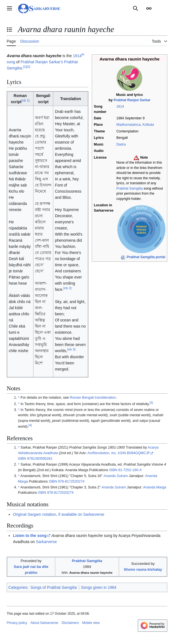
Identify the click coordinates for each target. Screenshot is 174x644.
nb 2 (67, 288)
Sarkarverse (46, 542)
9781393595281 (40, 459)
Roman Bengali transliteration (93, 398)
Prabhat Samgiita (129, 188)
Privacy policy (17, 623)
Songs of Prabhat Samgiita (54, 587)
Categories (18, 587)
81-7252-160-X (130, 470)
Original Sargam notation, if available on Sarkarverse (59, 514)
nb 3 (71, 349)
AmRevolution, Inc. (102, 453)
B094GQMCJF (138, 453)
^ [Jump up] (19, 398)
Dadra (121, 144)
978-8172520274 (71, 481)
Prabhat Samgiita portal (146, 257)
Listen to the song (30, 536)
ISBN (22, 459)
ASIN (122, 453)
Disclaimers (70, 623)
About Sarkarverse (44, 623)
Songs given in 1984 (99, 587)
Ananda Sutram (116, 476)
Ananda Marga (155, 487)
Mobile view (91, 623)
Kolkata (148, 125)
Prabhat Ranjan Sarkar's (42, 62)
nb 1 (26, 100)
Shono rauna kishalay (143, 569)
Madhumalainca (128, 125)
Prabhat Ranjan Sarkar (132, 100)
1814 (120, 106)
